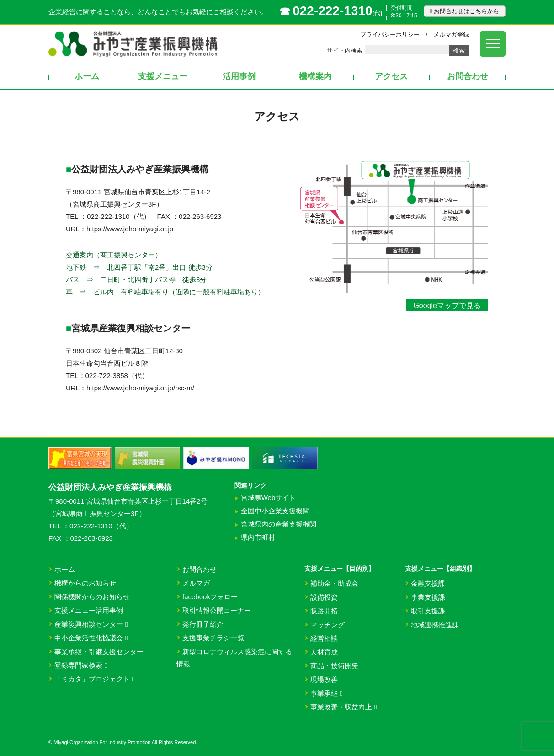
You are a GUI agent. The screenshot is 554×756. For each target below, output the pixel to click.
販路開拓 (324, 611)
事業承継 (326, 693)
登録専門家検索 (81, 665)
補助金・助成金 (334, 583)
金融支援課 (428, 583)
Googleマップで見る (447, 306)
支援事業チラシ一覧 (213, 638)
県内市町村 (258, 537)
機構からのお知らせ (85, 583)
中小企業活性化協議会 (91, 638)
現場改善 (324, 679)
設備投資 (324, 597)
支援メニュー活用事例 (89, 610)
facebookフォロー (212, 597)
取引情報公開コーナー (217, 610)
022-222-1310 (332, 11)
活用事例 (239, 76)
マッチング (328, 625)
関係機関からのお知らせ (92, 597)
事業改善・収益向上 (344, 707)
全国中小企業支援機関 (275, 511)
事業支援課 (428, 597)
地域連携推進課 (435, 625)
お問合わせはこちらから (465, 11)
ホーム (87, 76)
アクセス (391, 76)
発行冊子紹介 (203, 624)
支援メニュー (163, 76)
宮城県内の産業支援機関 (279, 524)
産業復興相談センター (91, 624)
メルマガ (196, 583)
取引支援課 (428, 611)
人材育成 (324, 652)
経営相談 (324, 638)
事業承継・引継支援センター (101, 652)
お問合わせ (468, 76)
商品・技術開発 (334, 666)
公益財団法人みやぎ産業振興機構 (110, 487)
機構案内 (315, 76)
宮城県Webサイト (269, 498)
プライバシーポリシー (390, 35)
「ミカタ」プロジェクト (94, 679)
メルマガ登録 (451, 35)
